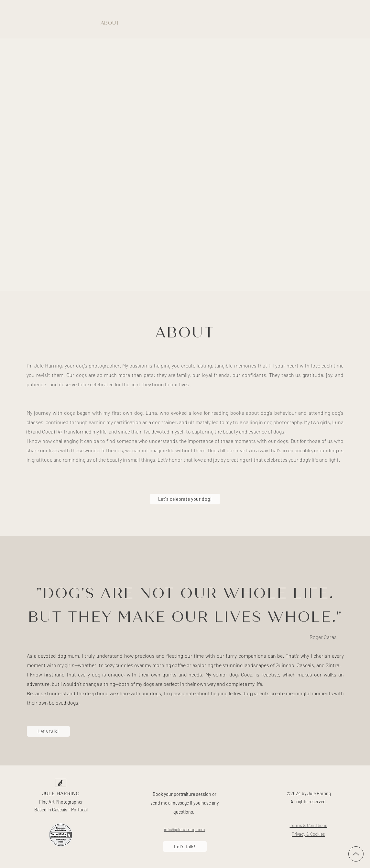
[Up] (356, 854)
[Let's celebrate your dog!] (185, 499)
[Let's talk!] (48, 731)
